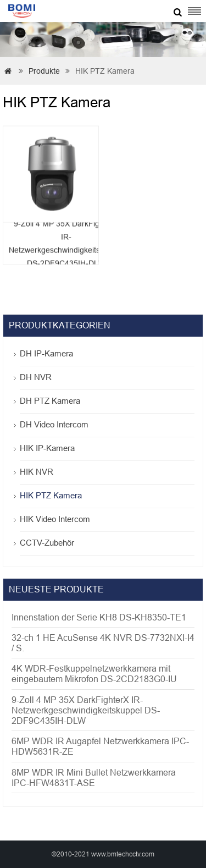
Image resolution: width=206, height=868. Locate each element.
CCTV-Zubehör (47, 543)
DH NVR (36, 377)
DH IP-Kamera (46, 353)
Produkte (44, 71)
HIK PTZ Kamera (51, 495)
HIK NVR (37, 472)
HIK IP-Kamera (47, 448)
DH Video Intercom (54, 424)
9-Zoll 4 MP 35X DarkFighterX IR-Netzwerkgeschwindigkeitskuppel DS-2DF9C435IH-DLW (86, 710)
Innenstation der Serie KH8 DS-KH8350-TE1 (99, 617)
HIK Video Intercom (55, 519)
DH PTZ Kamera (50, 401)
